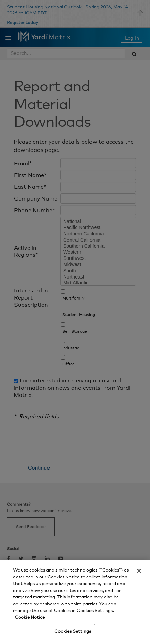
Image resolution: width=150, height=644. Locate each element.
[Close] (139, 571)
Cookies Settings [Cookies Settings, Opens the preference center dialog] (73, 631)
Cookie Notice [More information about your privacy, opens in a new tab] (30, 617)
